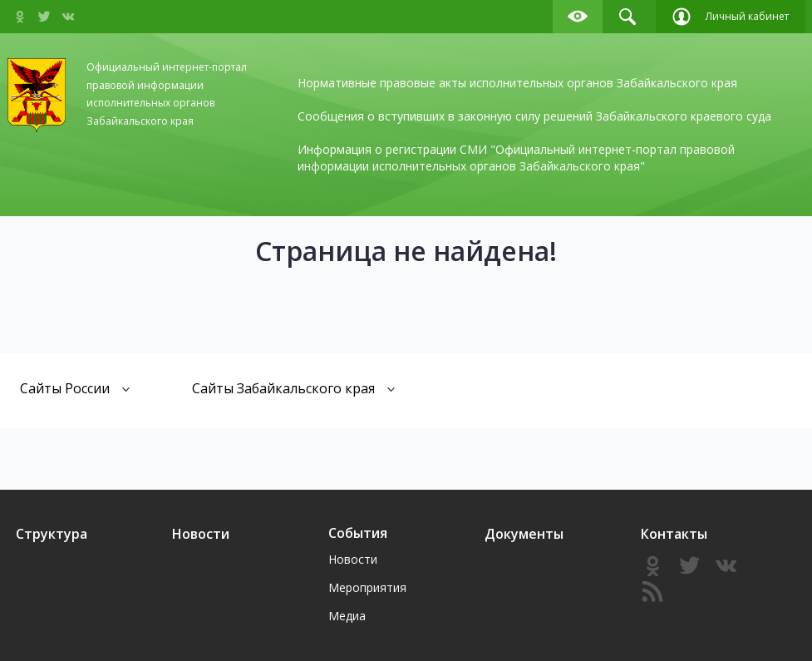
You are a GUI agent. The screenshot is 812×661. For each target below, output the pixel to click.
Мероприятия (367, 587)
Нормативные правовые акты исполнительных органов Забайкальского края (517, 83)
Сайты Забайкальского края (294, 388)
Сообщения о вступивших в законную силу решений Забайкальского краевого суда (534, 116)
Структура (52, 534)
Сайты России (75, 388)
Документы (524, 534)
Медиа (347, 616)
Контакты (674, 534)
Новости (201, 534)
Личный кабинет (731, 17)
